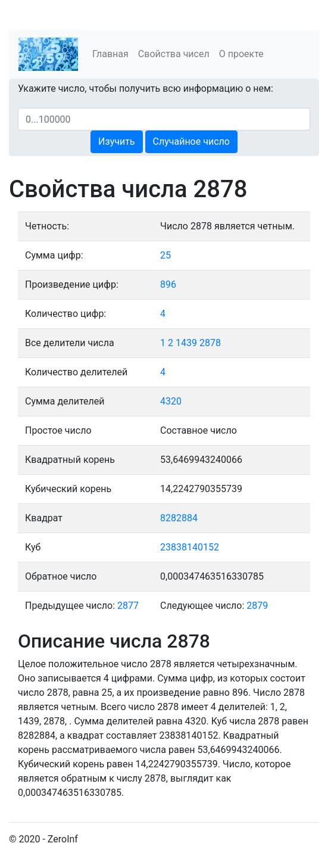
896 (168, 284)
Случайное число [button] (191, 141)
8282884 (179, 518)
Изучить (116, 141)
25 (165, 255)
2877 (128, 606)
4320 (171, 401)
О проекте (241, 54)
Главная (110, 54)
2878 (210, 343)
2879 (257, 606)
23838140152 (190, 547)
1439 (186, 343)
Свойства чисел (174, 54)
